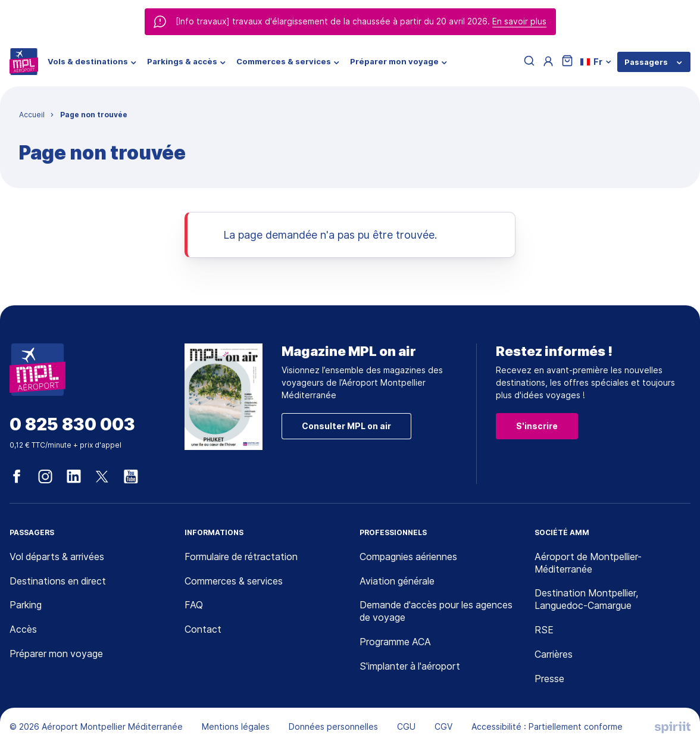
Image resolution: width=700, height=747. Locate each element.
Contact (203, 630)
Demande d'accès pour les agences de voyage (437, 612)
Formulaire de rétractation (242, 557)
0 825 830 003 (72, 425)
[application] (670, 717)
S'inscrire (537, 426)
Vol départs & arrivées (58, 557)
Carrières (554, 655)
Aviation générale (397, 582)
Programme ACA (396, 642)
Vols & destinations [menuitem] (88, 61)
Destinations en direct (58, 582)
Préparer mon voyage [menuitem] (394, 61)
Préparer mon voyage (57, 654)
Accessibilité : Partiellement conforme (547, 727)
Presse (549, 679)
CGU (406, 727)
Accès (23, 630)
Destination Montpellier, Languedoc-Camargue (587, 600)
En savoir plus (519, 21)
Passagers (646, 62)
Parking (26, 606)
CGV (443, 727)
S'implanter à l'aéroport (410, 667)
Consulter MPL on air (346, 426)
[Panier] (567, 62)
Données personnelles (333, 727)
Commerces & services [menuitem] (284, 61)
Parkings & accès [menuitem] (182, 61)
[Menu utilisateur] (548, 62)
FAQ (194, 606)
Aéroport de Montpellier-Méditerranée (589, 563)
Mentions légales (236, 727)
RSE (544, 630)
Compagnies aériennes (409, 557)
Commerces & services (234, 582)
